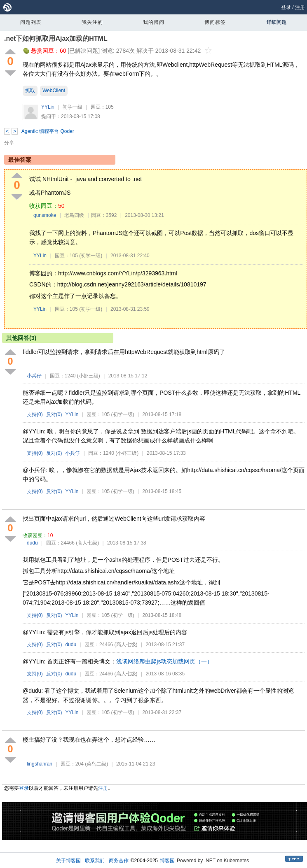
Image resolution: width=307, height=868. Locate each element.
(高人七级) (87, 543)
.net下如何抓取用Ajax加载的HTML (56, 38)
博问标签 (215, 22)
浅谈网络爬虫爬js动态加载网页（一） (164, 661)
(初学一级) (91, 256)
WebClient (54, 91)
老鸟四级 (74, 215)
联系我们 (95, 861)
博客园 (167, 861)
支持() (35, 414)
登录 (286, 7)
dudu (32, 543)
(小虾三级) (89, 376)
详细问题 (277, 22)
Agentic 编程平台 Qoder (48, 131)
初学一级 (73, 107)
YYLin (48, 107)
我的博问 (154, 22)
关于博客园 (68, 861)
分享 (9, 143)
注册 (300, 7)
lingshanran (40, 764)
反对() (54, 414)
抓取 (30, 91)
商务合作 (119, 861)
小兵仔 (34, 376)
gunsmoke (45, 215)
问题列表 (31, 22)
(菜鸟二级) (96, 764)
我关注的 (92, 22)
